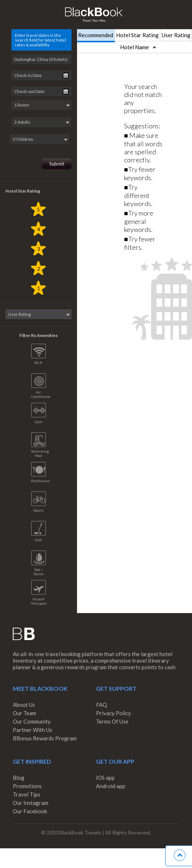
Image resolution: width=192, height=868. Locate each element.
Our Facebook (30, 810)
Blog (19, 776)
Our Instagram (30, 802)
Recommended (96, 35)
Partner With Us (32, 729)
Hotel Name (138, 47)
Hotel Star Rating (137, 35)
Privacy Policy (114, 712)
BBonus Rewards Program (45, 737)
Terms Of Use (112, 720)
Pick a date (66, 75)
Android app (111, 785)
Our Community (32, 720)
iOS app (105, 776)
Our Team (24, 712)
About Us (24, 704)
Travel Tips (26, 793)
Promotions (27, 785)
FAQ (101, 704)
